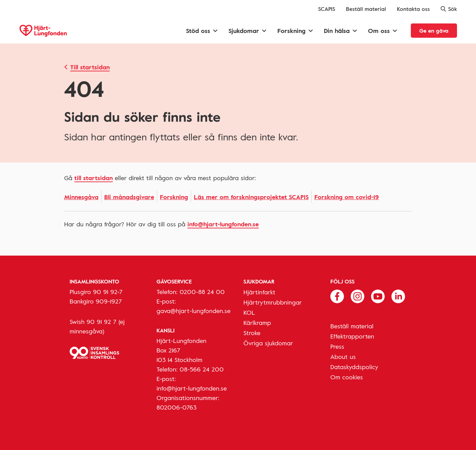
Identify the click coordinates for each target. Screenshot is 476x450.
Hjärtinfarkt (259, 292)
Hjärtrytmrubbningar (273, 302)
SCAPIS (327, 9)
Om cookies (347, 377)
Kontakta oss (413, 9)
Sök (449, 9)
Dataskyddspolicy (354, 367)
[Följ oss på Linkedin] (398, 296)
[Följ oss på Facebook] (337, 296)
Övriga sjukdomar (268, 343)
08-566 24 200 (202, 369)
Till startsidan (90, 67)
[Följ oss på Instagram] (358, 296)
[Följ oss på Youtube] (378, 296)
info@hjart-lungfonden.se (223, 224)
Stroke (252, 333)
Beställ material (366, 9)
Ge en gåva (434, 31)
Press (337, 346)
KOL (249, 312)
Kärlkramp (257, 323)
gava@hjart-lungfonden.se (194, 311)
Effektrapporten (352, 336)
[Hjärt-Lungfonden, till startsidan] (43, 31)
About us (343, 357)
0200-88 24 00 (202, 292)
